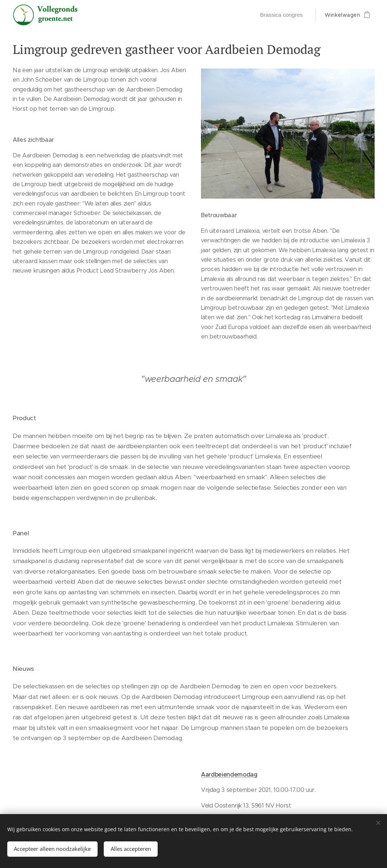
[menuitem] (282, 15)
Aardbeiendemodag (229, 774)
